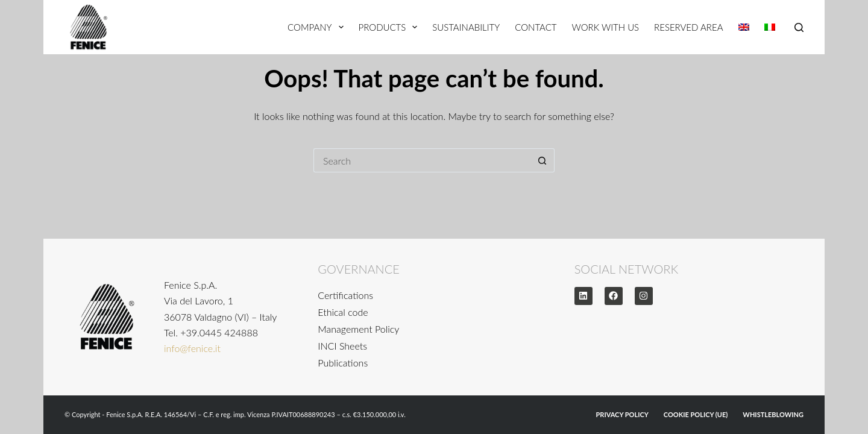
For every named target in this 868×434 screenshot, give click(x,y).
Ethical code (343, 312)
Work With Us (605, 27)
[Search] (799, 27)
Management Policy (358, 329)
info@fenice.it (192, 348)
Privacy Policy (622, 414)
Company (318, 27)
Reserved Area (688, 27)
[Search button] (542, 160)
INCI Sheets (342, 346)
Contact (536, 27)
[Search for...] (422, 160)
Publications (343, 363)
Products (391, 27)
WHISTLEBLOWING (773, 414)
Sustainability (466, 27)
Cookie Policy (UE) (696, 414)
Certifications (345, 295)
